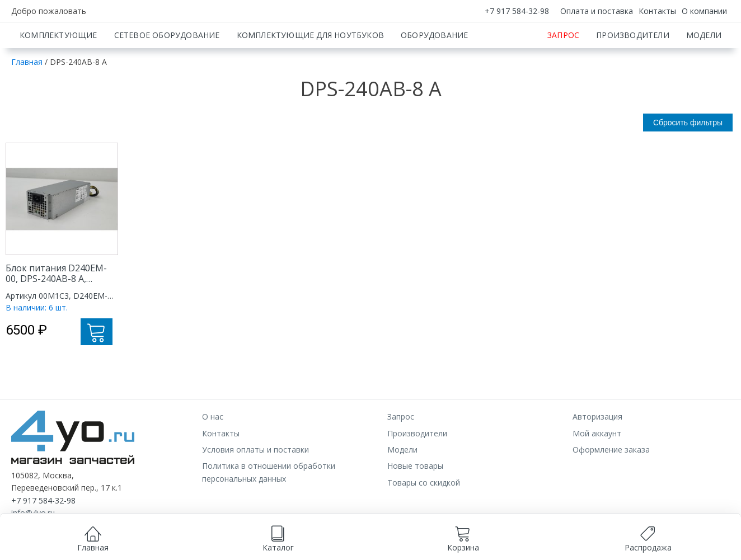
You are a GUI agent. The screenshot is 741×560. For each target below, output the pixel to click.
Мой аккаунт (597, 472)
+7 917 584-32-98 (517, 11)
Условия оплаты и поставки (255, 489)
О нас (213, 456)
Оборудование (434, 74)
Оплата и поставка (597, 11)
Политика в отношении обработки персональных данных (269, 511)
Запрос (563, 74)
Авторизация (597, 456)
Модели (704, 74)
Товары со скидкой (424, 522)
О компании (704, 11)
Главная (27, 101)
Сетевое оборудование (167, 74)
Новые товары (415, 505)
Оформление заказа (611, 489)
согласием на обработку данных (317, 535)
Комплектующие (58, 74)
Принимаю (417, 547)
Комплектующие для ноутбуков (310, 74)
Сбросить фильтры (688, 162)
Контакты (657, 11)
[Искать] (521, 42)
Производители (633, 74)
